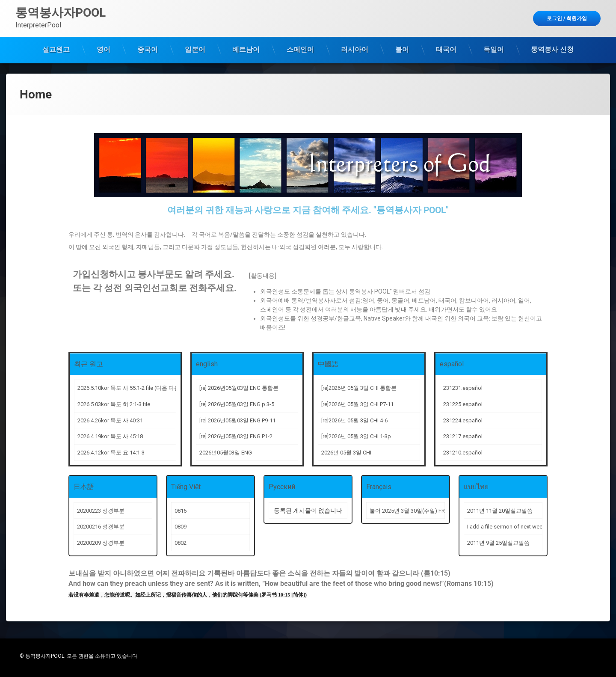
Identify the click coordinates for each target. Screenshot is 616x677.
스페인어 (300, 49)
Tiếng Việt (186, 487)
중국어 (148, 49)
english (207, 364)
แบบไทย (476, 487)
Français (379, 487)
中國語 (328, 364)
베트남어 (246, 49)
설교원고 (56, 49)
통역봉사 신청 (552, 49)
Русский (282, 487)
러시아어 (355, 49)
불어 (402, 49)
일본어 (195, 49)
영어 (104, 49)
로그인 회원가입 (567, 18)
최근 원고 (89, 364)
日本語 (84, 487)
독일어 (494, 49)
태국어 (446, 49)
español (452, 364)
